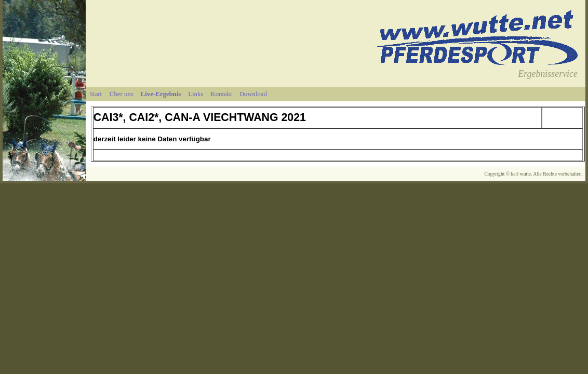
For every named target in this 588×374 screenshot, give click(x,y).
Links (196, 94)
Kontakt (221, 94)
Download (253, 94)
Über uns (121, 94)
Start (96, 94)
